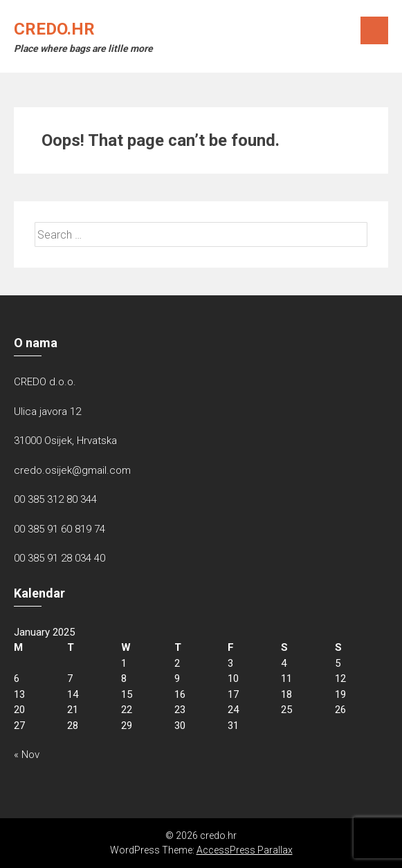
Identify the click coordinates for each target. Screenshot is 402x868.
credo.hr (54, 29)
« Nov (27, 755)
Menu (374, 30)
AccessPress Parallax (245, 850)
